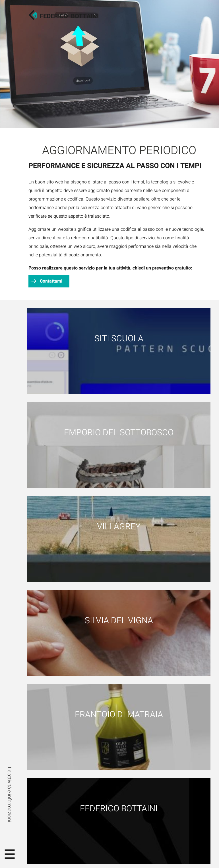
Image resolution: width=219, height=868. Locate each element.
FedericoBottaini (69, 16)
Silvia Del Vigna (119, 621)
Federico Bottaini (119, 809)
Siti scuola (119, 339)
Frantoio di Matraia (119, 715)
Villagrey (119, 527)
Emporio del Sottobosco (119, 433)
